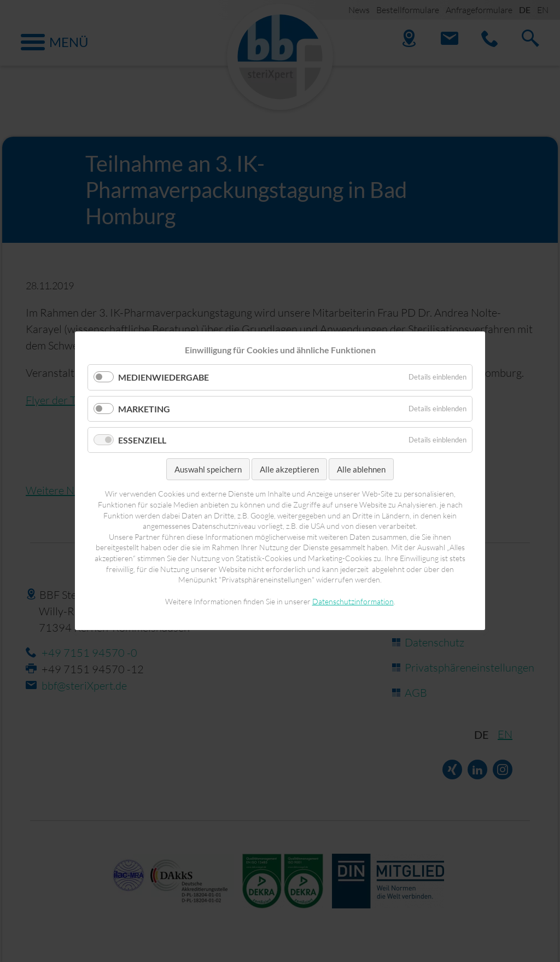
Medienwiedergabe (164, 378)
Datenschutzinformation (353, 601)
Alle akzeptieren (289, 469)
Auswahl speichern (208, 469)
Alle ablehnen (361, 469)
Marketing (144, 409)
